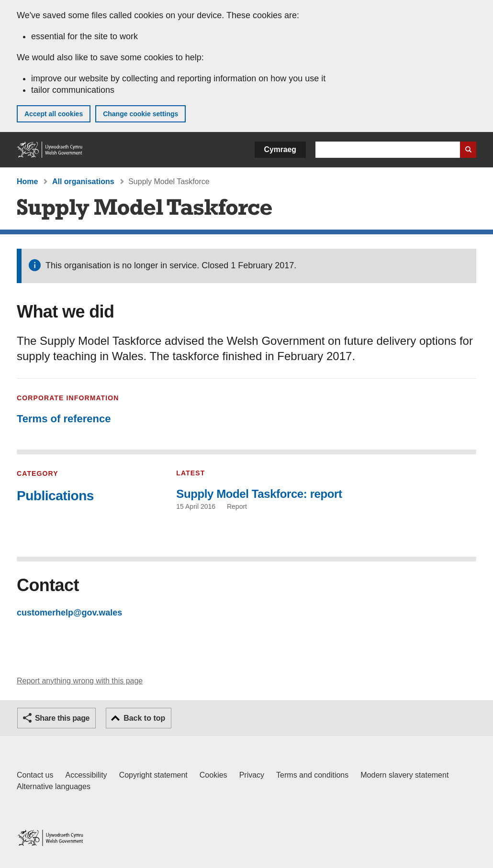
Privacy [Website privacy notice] (252, 775)
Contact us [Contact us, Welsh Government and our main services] (35, 775)
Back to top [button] (144, 718)
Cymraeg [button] (280, 149)
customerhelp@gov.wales (69, 613)
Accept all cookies (54, 114)
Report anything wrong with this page (80, 681)
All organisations (83, 181)
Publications (55, 496)
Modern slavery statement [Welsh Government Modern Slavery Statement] (404, 775)
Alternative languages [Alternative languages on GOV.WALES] (54, 786)
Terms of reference (64, 419)
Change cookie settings (140, 114)
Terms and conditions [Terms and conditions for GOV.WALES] (312, 775)
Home (27, 181)
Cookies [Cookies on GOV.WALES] (213, 775)
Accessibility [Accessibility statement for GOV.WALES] (86, 775)
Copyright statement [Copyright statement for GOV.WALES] (153, 775)
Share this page (62, 718)
